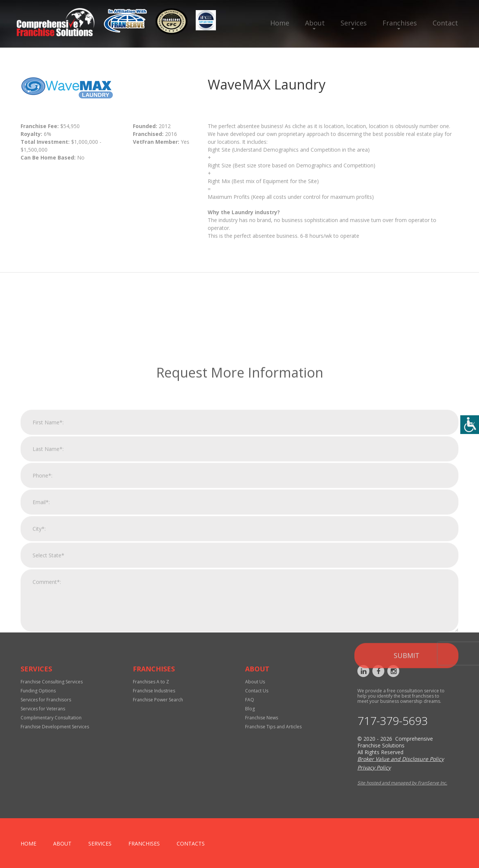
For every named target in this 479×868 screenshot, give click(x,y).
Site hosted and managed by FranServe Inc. (402, 783)
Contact (445, 23)
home (28, 843)
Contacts (191, 843)
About (315, 23)
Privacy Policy (374, 767)
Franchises (400, 23)
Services (354, 23)
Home (280, 23)
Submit (407, 749)
